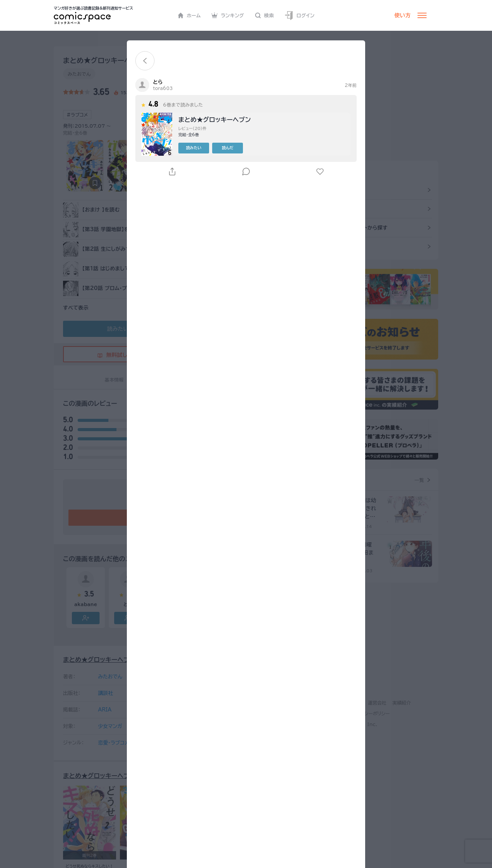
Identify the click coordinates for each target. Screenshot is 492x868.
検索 (264, 15)
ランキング (228, 15)
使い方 (402, 15)
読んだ (228, 148)
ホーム (189, 15)
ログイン (299, 16)
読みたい (194, 148)
